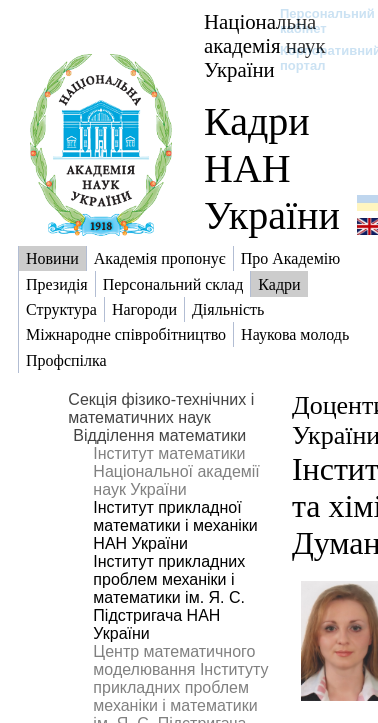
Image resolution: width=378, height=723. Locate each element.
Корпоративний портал (317, 58)
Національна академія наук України (265, 45)
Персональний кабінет (317, 21)
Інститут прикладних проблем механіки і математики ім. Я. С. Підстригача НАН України (169, 597)
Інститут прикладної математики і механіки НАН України (175, 525)
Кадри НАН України (272, 168)
